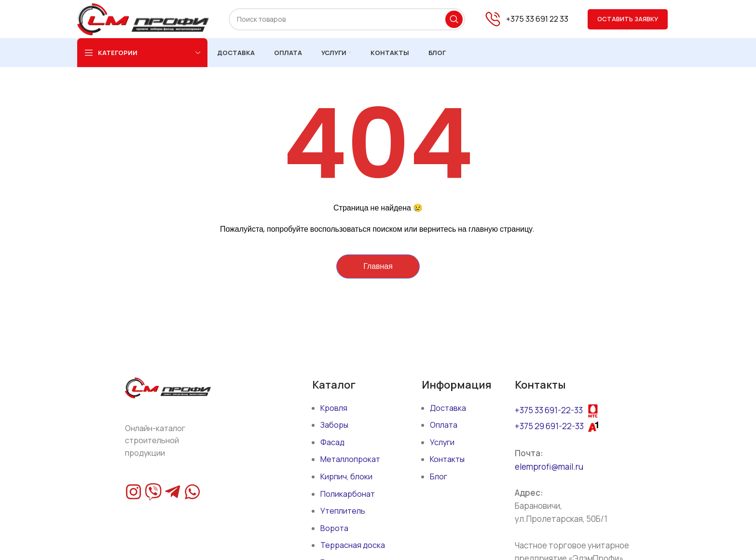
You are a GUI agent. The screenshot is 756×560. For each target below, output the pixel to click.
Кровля (334, 408)
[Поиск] (347, 19)
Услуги (442, 442)
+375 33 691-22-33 (549, 410)
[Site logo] (143, 18)
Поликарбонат (348, 494)
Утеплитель (343, 511)
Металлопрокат (350, 460)
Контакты (447, 460)
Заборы (334, 425)
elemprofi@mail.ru (549, 467)
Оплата (444, 425)
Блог (439, 477)
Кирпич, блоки (346, 477)
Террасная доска (353, 546)
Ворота (334, 528)
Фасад (332, 442)
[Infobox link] (526, 20)
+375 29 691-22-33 (549, 426)
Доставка (448, 408)
